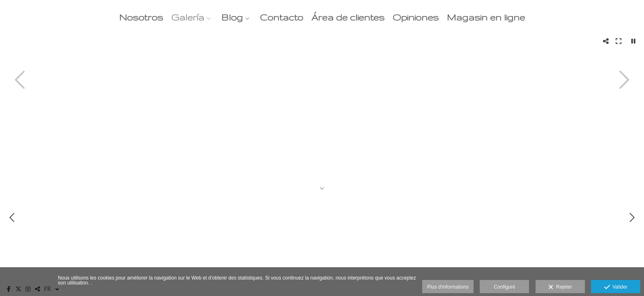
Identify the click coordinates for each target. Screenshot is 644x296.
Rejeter (560, 287)
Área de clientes (348, 17)
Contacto (282, 17)
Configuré (504, 287)
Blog (232, 17)
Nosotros (141, 17)
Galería (188, 17)
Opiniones (416, 17)
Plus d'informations (448, 287)
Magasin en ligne (486, 17)
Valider (616, 287)
